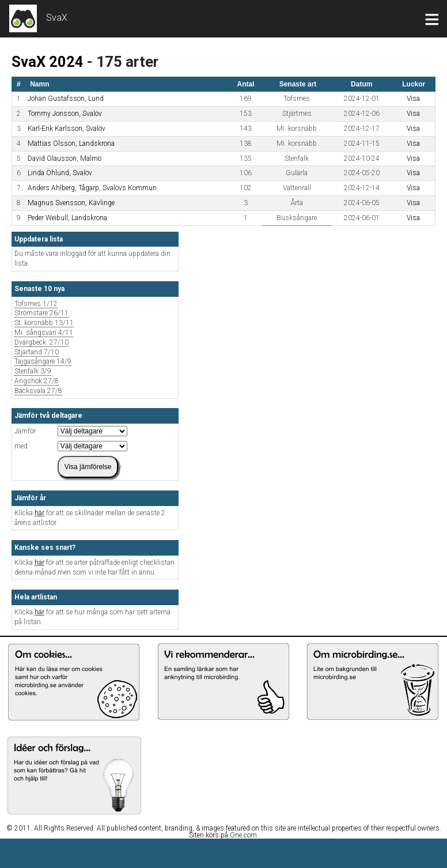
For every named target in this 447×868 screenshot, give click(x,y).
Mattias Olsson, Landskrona (71, 144)
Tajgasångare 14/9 (43, 362)
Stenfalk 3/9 (33, 371)
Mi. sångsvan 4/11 (44, 333)
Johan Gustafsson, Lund (66, 99)
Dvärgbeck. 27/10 (41, 343)
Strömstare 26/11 (41, 313)
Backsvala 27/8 (38, 391)
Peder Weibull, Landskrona (67, 218)
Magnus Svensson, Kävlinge (71, 203)
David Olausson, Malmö (65, 158)
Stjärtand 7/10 (37, 352)
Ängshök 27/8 (37, 381)
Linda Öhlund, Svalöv (60, 173)
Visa (413, 99)
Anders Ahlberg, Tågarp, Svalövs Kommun (92, 188)
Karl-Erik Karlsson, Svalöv (67, 129)
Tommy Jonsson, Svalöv (65, 114)
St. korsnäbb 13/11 (44, 323)
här (39, 513)
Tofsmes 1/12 (36, 304)
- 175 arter (123, 62)
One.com (243, 835)
